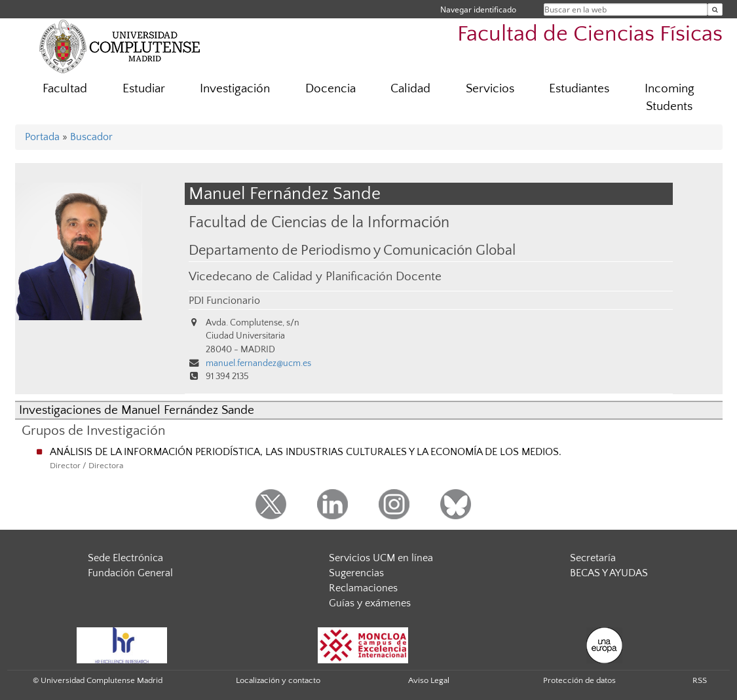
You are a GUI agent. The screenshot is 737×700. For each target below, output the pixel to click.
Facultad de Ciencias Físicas (590, 34)
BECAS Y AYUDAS (609, 573)
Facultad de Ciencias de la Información (319, 222)
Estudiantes (579, 89)
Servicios (490, 89)
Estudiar (144, 89)
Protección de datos (579, 680)
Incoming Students (670, 98)
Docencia (331, 89)
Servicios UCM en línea (381, 558)
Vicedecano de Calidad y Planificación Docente (315, 277)
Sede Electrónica (125, 558)
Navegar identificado (478, 9)
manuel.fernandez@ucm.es (258, 363)
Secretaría (593, 558)
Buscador (91, 137)
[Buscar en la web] (715, 9)
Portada (42, 137)
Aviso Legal (429, 680)
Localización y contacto (278, 680)
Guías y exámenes (370, 603)
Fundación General (130, 573)
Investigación (235, 89)
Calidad (410, 89)
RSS (700, 680)
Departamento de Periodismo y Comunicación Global (352, 251)
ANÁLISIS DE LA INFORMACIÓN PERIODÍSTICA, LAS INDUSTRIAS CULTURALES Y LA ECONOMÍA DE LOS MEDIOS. (306, 452)
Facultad (65, 89)
